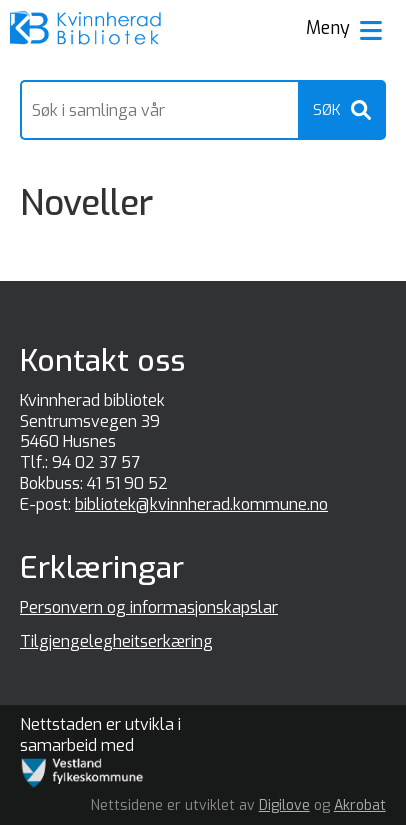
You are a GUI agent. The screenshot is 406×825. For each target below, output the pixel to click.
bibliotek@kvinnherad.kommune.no (201, 504)
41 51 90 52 (127, 483)
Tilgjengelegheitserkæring (116, 641)
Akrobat (360, 805)
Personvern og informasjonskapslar (149, 607)
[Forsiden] (86, 30)
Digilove (284, 805)
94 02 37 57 (96, 462)
